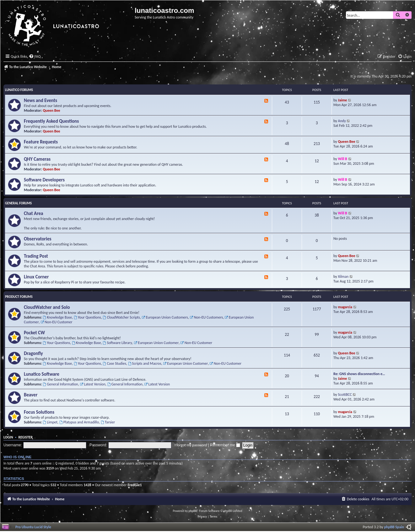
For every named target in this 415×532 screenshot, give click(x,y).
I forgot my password (191, 445)
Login (8, 437)
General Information (60, 384)
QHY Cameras (37, 159)
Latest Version (92, 384)
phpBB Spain (394, 527)
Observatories (38, 239)
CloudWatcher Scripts (121, 317)
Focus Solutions (39, 412)
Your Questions (87, 317)
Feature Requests (41, 142)
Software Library (118, 343)
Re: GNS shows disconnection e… (359, 374)
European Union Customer (156, 343)
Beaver (31, 395)
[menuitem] (35, 57)
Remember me (225, 445)
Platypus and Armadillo (79, 422)
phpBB (193, 511)
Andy (342, 121)
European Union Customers (165, 317)
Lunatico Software (42, 374)
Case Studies (115, 363)
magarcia (345, 307)
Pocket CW (34, 333)
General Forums (18, 203)
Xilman (343, 276)
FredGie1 (135, 485)
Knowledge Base (57, 317)
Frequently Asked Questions (51, 121)
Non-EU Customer (56, 322)
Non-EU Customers (207, 317)
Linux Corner (36, 277)
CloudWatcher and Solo (47, 307)
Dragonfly (33, 353)
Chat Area (34, 213)
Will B (343, 159)
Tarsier (108, 422)
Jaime (343, 100)
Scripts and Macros (145, 363)
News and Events (40, 100)
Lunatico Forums (19, 90)
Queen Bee (52, 110)
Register (25, 437)
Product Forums (19, 297)
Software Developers (44, 180)
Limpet (50, 422)
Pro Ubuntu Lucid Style (33, 527)
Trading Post (36, 256)
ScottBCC (345, 394)
